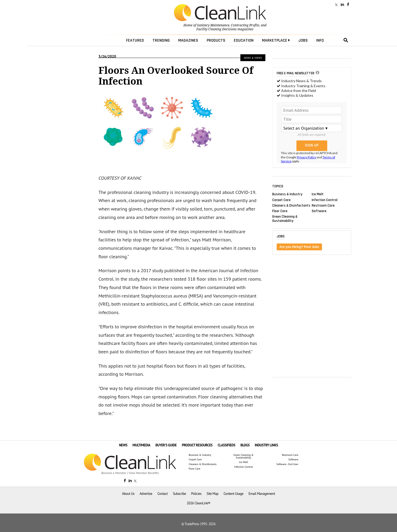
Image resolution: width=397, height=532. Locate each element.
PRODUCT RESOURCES (197, 445)
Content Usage (233, 494)
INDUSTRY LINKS (267, 445)
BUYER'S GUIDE (166, 445)
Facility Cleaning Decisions (217, 29)
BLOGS (245, 445)
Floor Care (280, 211)
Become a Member (114, 473)
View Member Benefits (144, 473)
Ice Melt (318, 194)
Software (319, 211)
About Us (128, 494)
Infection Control (325, 200)
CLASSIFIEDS (227, 445)
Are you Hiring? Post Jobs (299, 247)
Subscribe (180, 494)
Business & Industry (287, 194)
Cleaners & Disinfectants (291, 205)
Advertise (146, 494)
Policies (196, 494)
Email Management (262, 494)
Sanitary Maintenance (213, 25)
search (346, 40)
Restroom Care (323, 205)
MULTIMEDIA (141, 445)
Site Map (213, 494)
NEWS (123, 445)
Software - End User (287, 464)
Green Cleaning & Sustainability (285, 219)
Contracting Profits (245, 25)
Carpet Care (281, 200)
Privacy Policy (307, 157)
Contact (163, 494)
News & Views (253, 58)
